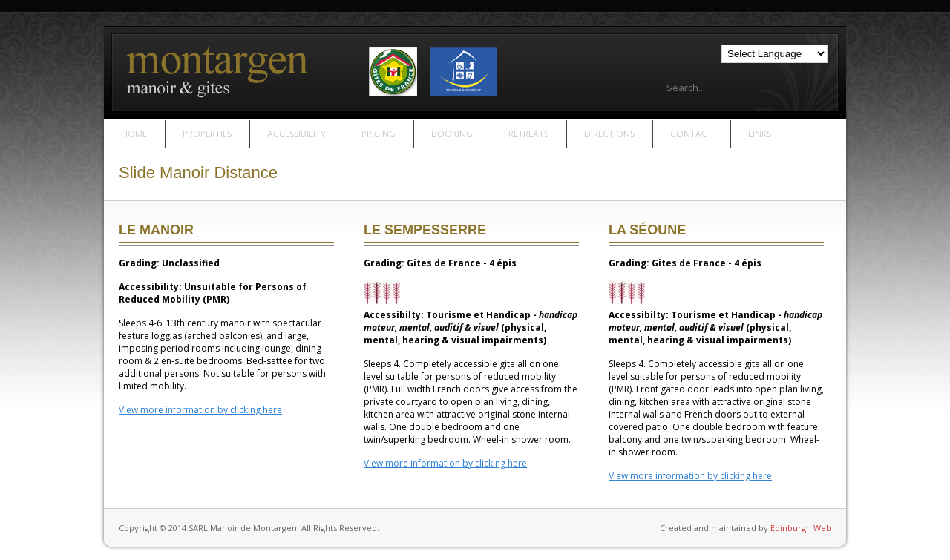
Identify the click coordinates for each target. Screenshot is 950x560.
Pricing (379, 134)
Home (134, 134)
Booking (452, 134)
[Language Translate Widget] (774, 54)
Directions (609, 134)
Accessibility (297, 134)
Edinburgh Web (801, 528)
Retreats (528, 134)
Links (760, 134)
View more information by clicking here (200, 410)
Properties (207, 134)
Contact (691, 134)
